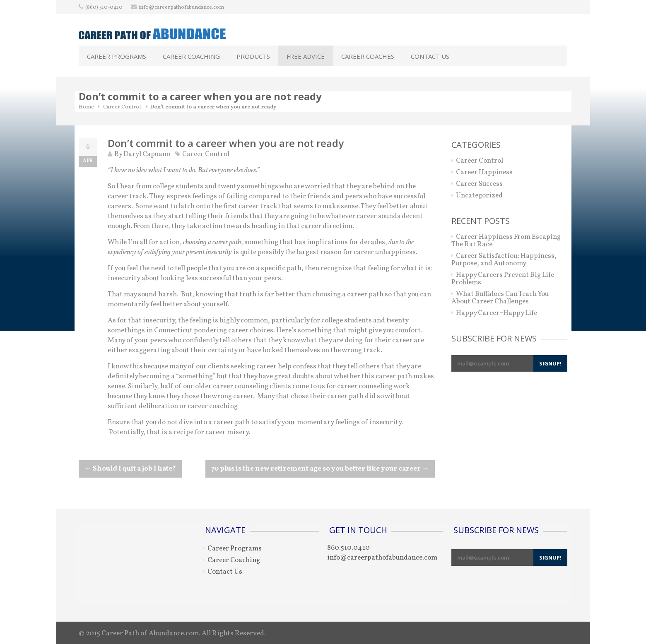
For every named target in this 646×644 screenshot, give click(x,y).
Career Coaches (368, 56)
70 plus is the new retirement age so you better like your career (320, 469)
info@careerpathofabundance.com (181, 7)
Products (253, 56)
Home (86, 107)
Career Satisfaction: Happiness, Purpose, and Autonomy (504, 260)
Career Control (122, 107)
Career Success (479, 184)
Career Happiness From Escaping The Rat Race (506, 241)
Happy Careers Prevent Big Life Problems (503, 279)
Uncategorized (479, 196)
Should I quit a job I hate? (130, 469)
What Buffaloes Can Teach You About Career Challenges (500, 298)
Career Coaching (191, 56)
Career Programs (117, 56)
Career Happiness (484, 172)
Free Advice (306, 56)
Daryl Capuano (147, 154)
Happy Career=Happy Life (497, 313)
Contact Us (430, 56)
